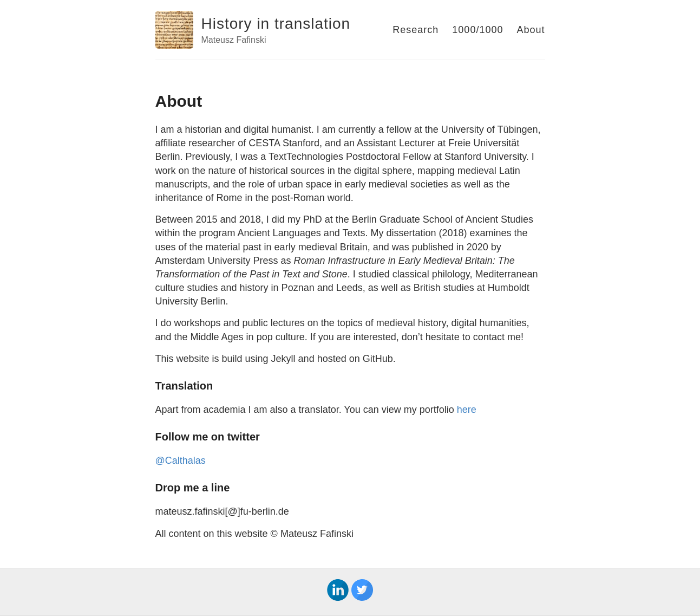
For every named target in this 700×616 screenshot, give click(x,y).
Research (416, 30)
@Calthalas (181, 461)
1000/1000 (477, 30)
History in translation (276, 24)
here (467, 410)
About (531, 30)
